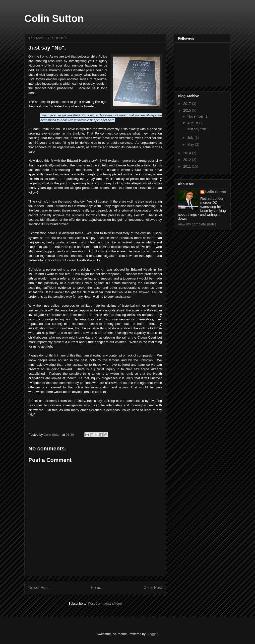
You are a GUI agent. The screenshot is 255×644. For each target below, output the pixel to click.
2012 (188, 160)
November (196, 116)
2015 (188, 110)
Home (96, 588)
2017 (188, 104)
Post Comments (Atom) (105, 604)
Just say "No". (197, 129)
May (191, 144)
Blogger (152, 634)
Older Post (153, 588)
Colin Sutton (54, 18)
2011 (188, 166)
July (191, 138)
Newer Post (38, 588)
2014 (188, 153)
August (193, 123)
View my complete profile (197, 224)
